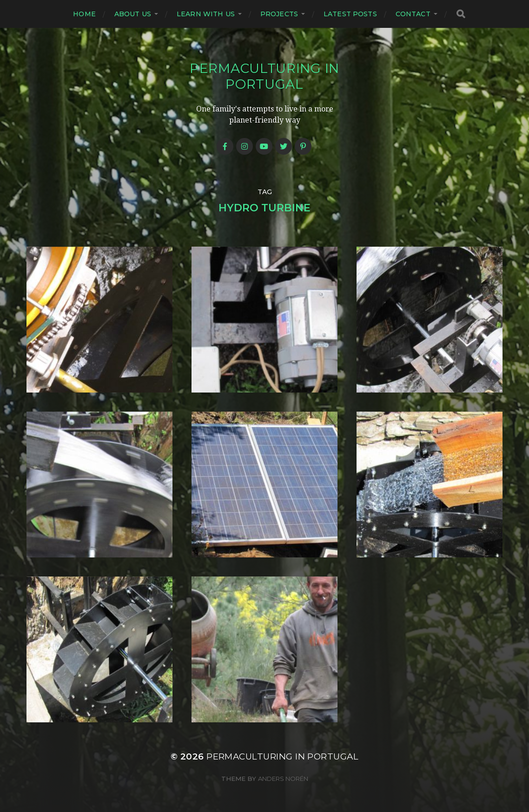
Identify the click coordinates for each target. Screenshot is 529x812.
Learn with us (206, 14)
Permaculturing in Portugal (264, 76)
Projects (279, 14)
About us (133, 14)
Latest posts (350, 14)
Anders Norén (283, 779)
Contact (413, 14)
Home (84, 14)
